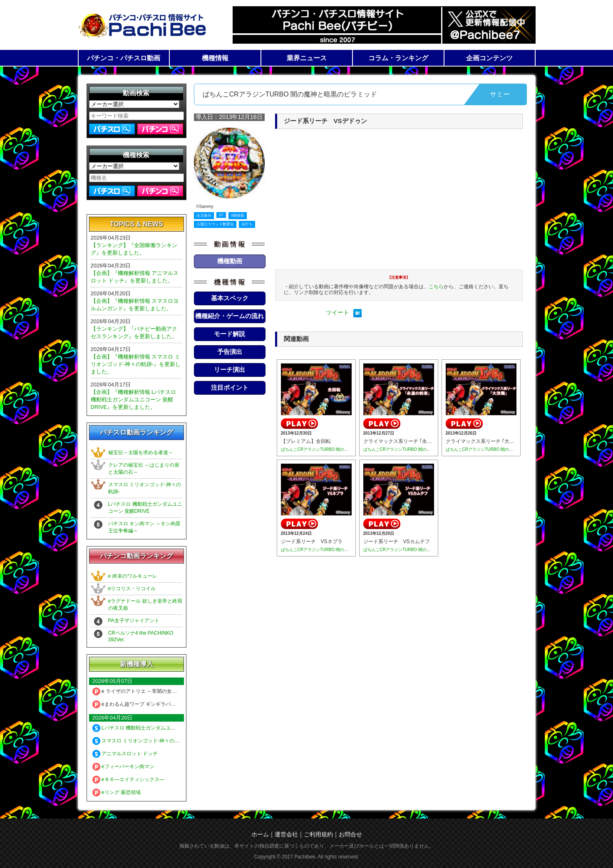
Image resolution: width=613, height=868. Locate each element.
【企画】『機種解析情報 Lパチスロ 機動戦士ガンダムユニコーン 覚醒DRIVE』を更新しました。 (134, 399)
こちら (436, 287)
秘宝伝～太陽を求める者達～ (141, 453)
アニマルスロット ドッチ (125, 754)
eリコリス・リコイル (132, 589)
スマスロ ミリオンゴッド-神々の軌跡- (139, 741)
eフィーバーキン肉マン (123, 767)
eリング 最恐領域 (117, 792)
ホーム (260, 834)
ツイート (338, 312)
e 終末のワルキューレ (133, 576)
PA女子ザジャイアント (134, 621)
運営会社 (286, 834)
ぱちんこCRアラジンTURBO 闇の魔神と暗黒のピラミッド (335, 449)
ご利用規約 (318, 834)
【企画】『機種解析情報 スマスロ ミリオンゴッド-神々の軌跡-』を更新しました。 (136, 364)
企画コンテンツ (489, 58)
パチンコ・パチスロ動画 (124, 58)
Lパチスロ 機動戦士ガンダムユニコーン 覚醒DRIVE (155, 728)
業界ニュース (307, 58)
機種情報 (215, 58)
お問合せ (350, 834)
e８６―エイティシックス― (128, 779)
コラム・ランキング (398, 58)
